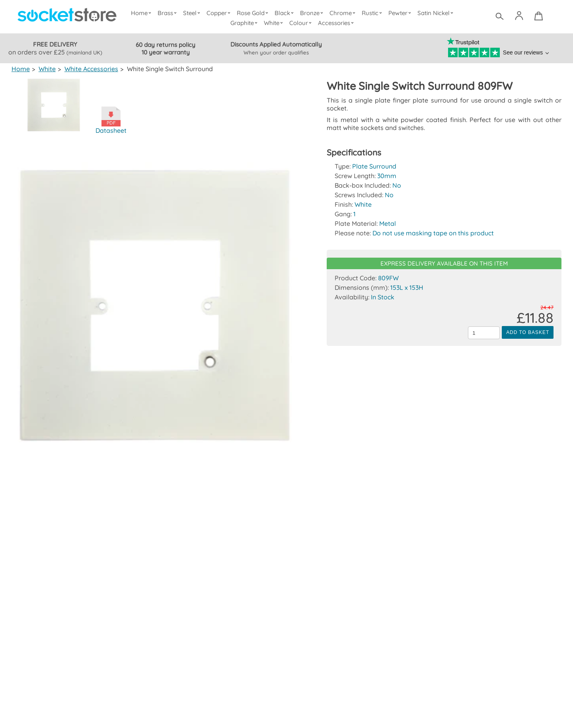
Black (286, 13)
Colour (302, 23)
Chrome (343, 13)
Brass (169, 13)
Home (143, 13)
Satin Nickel (436, 13)
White (275, 23)
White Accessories (91, 69)
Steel (193, 13)
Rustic (373, 13)
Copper (220, 13)
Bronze (313, 13)
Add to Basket (528, 332)
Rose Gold (254, 13)
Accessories (337, 23)
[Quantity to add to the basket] (484, 333)
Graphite (245, 23)
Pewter (401, 13)
